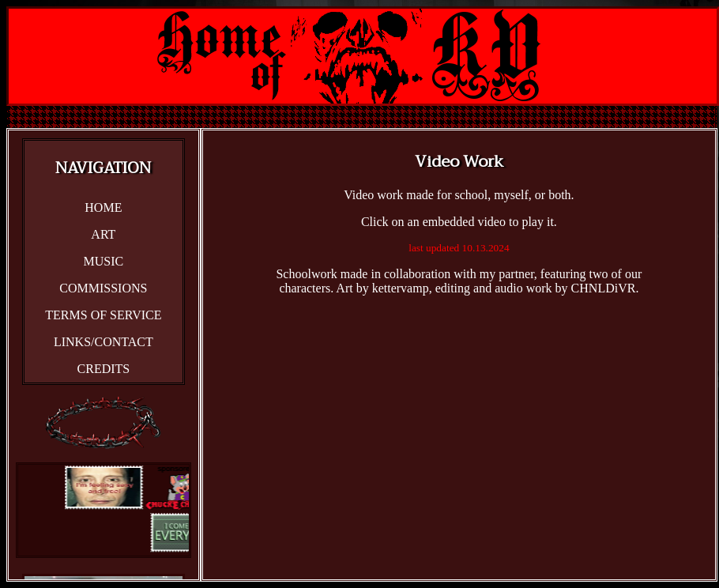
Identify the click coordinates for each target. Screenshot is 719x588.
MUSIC (104, 261)
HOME (103, 207)
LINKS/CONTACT (104, 342)
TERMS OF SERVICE (103, 315)
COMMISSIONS (103, 288)
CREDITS (104, 369)
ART (103, 234)
